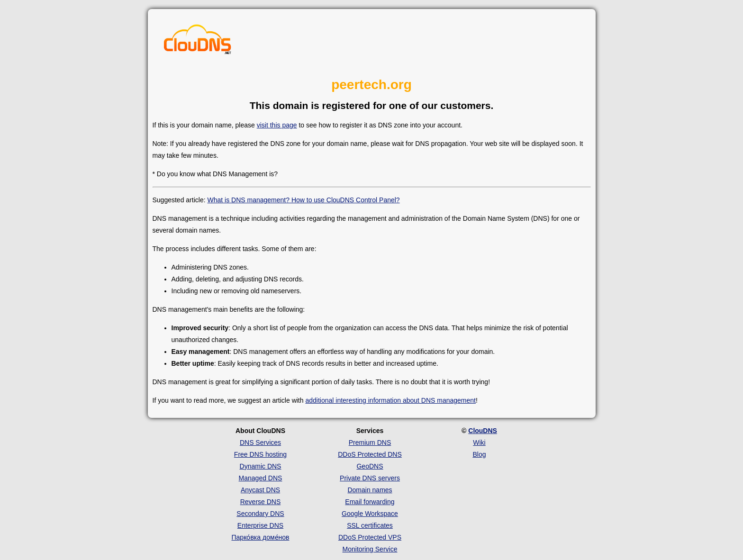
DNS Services (260, 443)
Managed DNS (261, 478)
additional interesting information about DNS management (390, 400)
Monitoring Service (370, 549)
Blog (479, 454)
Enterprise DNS (260, 525)
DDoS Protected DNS (370, 454)
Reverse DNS (261, 502)
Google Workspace (370, 514)
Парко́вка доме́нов (261, 537)
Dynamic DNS (261, 466)
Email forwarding (370, 502)
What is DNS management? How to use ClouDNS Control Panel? (303, 200)
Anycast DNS (260, 490)
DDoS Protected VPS (370, 537)
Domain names (370, 490)
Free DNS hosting (260, 454)
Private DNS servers (370, 478)
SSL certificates (370, 525)
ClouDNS (483, 431)
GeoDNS (370, 466)
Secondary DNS (260, 514)
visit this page (277, 125)
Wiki (479, 443)
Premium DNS (370, 443)
